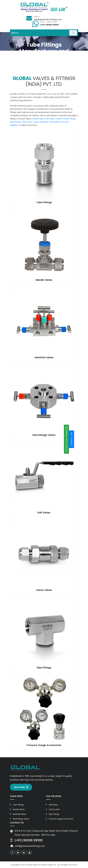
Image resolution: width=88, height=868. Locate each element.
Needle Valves (38, 119)
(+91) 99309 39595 (49, 25)
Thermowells (54, 122)
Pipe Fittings (15, 122)
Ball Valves (50, 119)
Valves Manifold (41, 122)
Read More (21, 787)
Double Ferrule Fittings (66, 119)
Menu (15, 33)
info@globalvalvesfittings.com (48, 19)
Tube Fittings (44, 202)
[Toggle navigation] (73, 33)
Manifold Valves (44, 357)
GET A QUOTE (72, 439)
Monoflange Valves (44, 435)
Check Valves (27, 122)
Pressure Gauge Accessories (44, 745)
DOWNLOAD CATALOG (66, 439)
